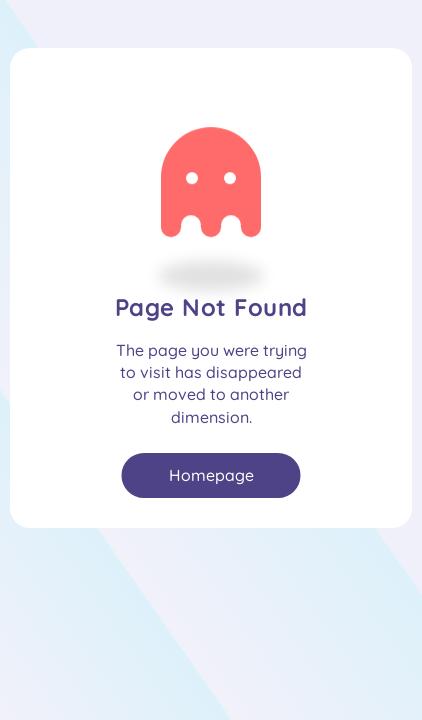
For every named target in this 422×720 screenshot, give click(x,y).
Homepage (211, 475)
